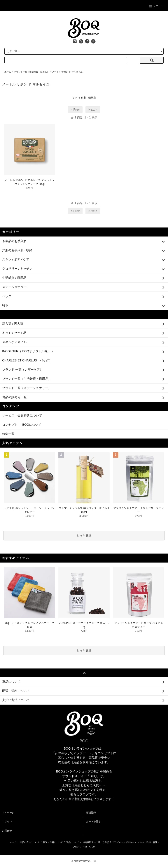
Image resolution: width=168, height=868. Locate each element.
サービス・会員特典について (22, 415)
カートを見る (93, 821)
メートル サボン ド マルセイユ (67, 72)
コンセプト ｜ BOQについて (22, 425)
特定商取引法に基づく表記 (96, 842)
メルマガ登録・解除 (147, 842)
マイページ (8, 812)
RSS (85, 847)
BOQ (84, 741)
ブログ (76, 847)
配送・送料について (53, 842)
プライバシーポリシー (123, 842)
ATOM (92, 847)
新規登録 (91, 812)
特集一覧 (8, 434)
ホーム (8, 72)
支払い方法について (30, 842)
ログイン (7, 821)
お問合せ (7, 831)
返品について (73, 842)
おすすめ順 (80, 98)
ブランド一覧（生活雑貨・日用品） (31, 72)
